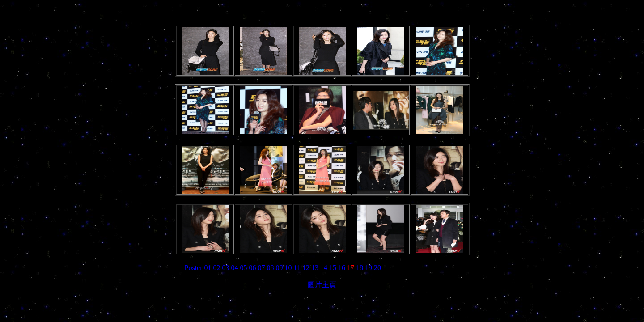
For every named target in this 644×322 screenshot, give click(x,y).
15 (333, 268)
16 (342, 268)
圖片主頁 (322, 285)
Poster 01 (198, 268)
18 (360, 268)
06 (253, 268)
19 (369, 268)
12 (306, 268)
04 (235, 268)
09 (280, 268)
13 (315, 268)
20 (377, 268)
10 (288, 268)
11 (297, 268)
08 (271, 268)
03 (226, 268)
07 (262, 268)
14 (324, 268)
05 (244, 268)
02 (217, 268)
